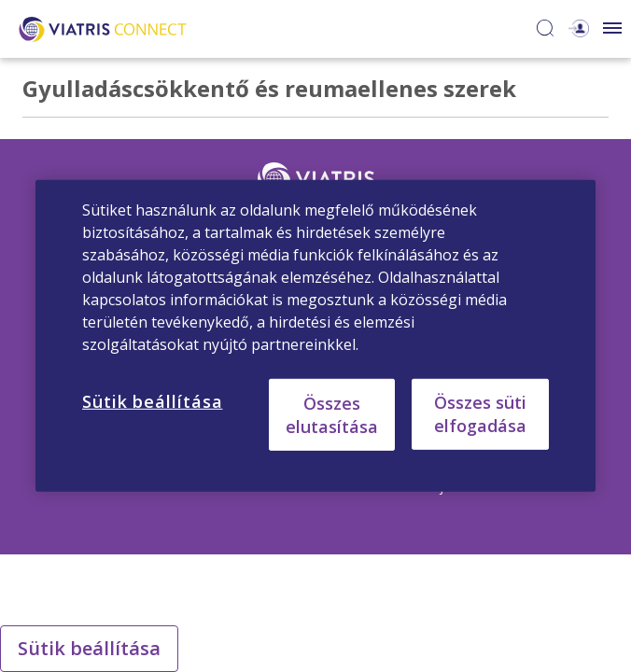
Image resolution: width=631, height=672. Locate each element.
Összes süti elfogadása (480, 414)
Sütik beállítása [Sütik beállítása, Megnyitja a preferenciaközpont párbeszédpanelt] (152, 401)
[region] (315, 336)
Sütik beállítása (89, 648)
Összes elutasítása (332, 414)
